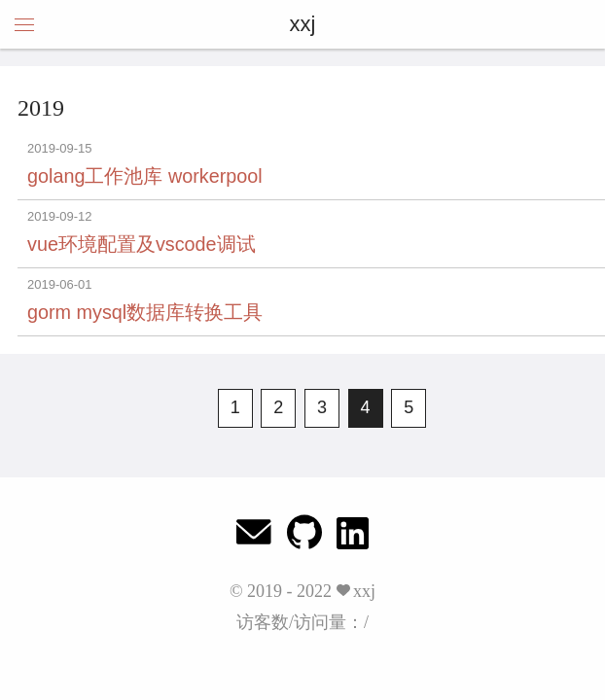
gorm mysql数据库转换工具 (145, 312)
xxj (303, 24)
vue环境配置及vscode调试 (142, 244)
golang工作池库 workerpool (145, 176)
